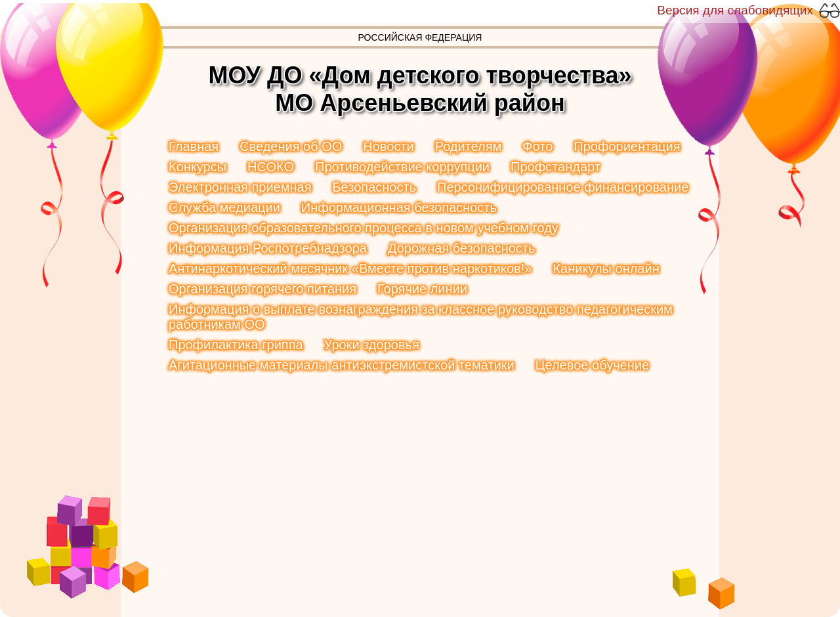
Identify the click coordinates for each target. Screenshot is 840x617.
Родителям (469, 146)
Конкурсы (198, 167)
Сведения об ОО (291, 146)
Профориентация (627, 146)
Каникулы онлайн (606, 268)
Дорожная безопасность (462, 248)
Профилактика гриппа (236, 345)
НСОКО (271, 167)
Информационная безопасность (399, 207)
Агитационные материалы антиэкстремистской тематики (342, 365)
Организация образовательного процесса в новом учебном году (364, 228)
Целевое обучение (592, 365)
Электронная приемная (240, 187)
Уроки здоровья (372, 345)
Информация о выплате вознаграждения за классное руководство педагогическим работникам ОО (421, 317)
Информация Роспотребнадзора (268, 248)
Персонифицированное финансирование (563, 187)
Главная (194, 146)
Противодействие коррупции (402, 167)
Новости (388, 146)
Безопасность (374, 187)
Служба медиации (224, 207)
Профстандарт (556, 167)
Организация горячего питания (262, 289)
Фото (537, 146)
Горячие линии (422, 289)
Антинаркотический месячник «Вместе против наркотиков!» (350, 268)
